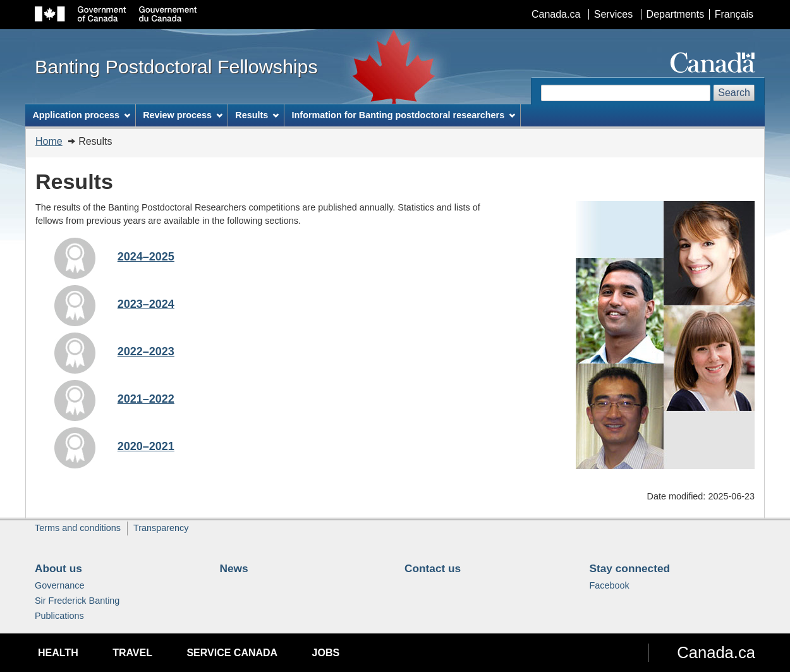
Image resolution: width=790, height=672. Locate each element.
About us (58, 568)
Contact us (433, 568)
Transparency (161, 528)
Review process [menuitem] (183, 115)
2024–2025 (146, 257)
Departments (676, 14)
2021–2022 (146, 399)
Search (734, 93)
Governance (59, 585)
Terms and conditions (78, 528)
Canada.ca (556, 14)
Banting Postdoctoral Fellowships (176, 66)
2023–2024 (146, 304)
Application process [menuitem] (81, 115)
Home (49, 141)
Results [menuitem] (257, 115)
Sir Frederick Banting (77, 601)
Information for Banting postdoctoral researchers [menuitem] (404, 115)
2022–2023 (146, 351)
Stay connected (630, 568)
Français (734, 14)
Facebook (610, 585)
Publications (59, 616)
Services (613, 14)
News (234, 568)
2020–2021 (146, 446)
